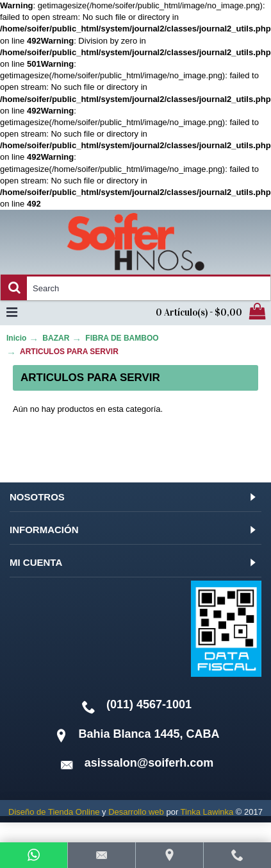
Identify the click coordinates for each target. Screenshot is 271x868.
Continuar (216, 449)
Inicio (16, 338)
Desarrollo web (136, 812)
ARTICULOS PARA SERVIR (69, 352)
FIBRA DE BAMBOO (122, 338)
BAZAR (56, 338)
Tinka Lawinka (207, 812)
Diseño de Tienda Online (54, 812)
